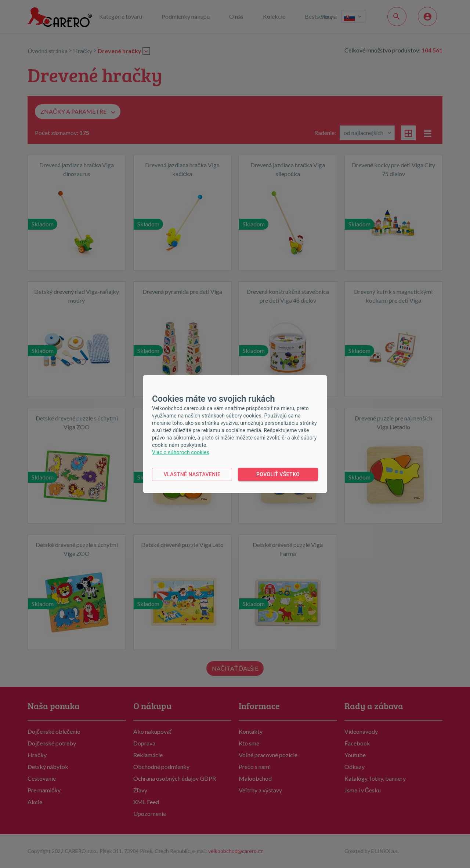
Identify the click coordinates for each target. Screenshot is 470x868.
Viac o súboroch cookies (181, 452)
